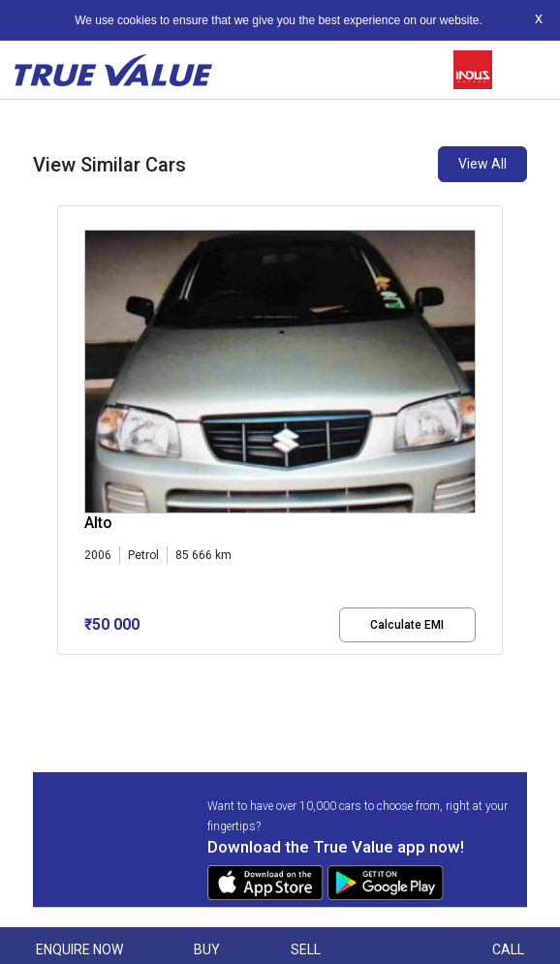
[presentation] (67, 446)
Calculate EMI (407, 625)
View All (482, 164)
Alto (98, 523)
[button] (63, 671)
